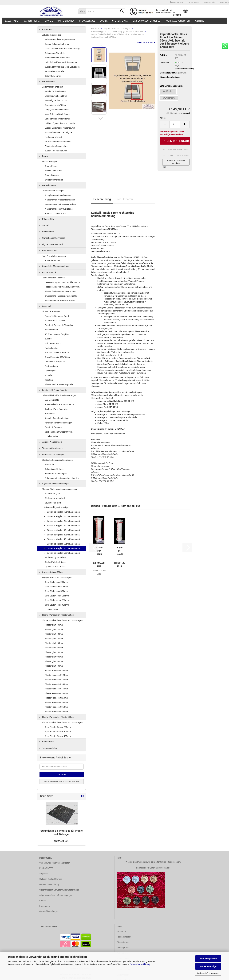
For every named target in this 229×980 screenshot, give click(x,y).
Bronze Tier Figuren (52, 171)
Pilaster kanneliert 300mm (55, 702)
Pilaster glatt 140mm (53, 639)
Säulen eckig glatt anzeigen (57, 507)
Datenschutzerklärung (140, 964)
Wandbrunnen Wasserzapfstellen (58, 200)
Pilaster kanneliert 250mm (55, 698)
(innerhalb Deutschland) (184, 69)
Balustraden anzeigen (52, 35)
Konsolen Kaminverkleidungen (57, 423)
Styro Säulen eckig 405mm (55, 605)
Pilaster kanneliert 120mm (55, 675)
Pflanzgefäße (87, 21)
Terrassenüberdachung (51, 448)
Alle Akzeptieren (208, 959)
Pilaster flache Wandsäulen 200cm (59, 291)
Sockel (104, 21)
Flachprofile (49, 413)
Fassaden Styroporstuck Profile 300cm (61, 282)
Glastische (48, 464)
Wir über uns (176, 2)
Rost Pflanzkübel (48, 251)
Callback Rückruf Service (51, 879)
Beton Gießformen (52, 76)
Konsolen (47, 375)
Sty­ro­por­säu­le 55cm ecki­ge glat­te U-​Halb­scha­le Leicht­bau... (99, 551)
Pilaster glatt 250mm (53, 652)
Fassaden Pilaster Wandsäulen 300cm (61, 287)
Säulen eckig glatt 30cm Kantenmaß (62, 525)
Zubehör (47, 339)
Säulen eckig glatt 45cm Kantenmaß (62, 539)
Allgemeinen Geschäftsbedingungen (56, 895)
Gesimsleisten (50, 366)
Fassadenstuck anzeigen (53, 278)
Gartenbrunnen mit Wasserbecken (59, 204)
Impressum (45, 906)
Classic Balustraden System (56, 44)
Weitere (199, 21)
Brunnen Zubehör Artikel (54, 213)
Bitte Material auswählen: (172, 86)
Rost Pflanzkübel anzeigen (54, 256)
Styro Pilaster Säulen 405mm (56, 736)
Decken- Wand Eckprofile (55, 409)
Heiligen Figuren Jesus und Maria (58, 123)
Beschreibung (102, 199)
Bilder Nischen (50, 330)
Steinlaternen (120, 21)
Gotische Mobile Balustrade (56, 58)
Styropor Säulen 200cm (51, 572)
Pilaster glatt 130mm (53, 634)
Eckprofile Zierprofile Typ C (55, 316)
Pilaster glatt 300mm (53, 657)
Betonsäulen (47, 742)
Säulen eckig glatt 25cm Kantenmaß (62, 521)
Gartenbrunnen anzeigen (53, 191)
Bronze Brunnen (50, 175)
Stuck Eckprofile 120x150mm (56, 357)
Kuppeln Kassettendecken (55, 418)
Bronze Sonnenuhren (53, 180)
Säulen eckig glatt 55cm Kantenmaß (62, 548)
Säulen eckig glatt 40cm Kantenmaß (62, 535)
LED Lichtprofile (50, 400)
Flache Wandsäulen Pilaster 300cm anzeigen (62, 620)
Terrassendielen (48, 748)
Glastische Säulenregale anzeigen (57, 460)
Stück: (163, 118)
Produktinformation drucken (176, 162)
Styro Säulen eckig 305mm (55, 600)
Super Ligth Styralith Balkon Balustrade (61, 67)
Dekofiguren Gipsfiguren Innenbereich (60, 478)
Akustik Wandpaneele (51, 442)
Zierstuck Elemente (52, 427)
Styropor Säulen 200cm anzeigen (57, 578)
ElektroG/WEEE (46, 868)
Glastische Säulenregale (52, 455)
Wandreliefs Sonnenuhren (55, 146)
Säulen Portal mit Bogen (54, 562)
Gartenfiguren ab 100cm (54, 105)
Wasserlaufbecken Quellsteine (57, 209)
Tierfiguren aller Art (52, 137)
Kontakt (43, 901)
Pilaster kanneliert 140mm (55, 684)
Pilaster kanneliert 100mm (55, 671)
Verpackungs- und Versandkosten (55, 863)
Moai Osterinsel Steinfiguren (56, 114)
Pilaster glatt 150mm (53, 643)
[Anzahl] (175, 124)
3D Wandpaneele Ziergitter (55, 334)
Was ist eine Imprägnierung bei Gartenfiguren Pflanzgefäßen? (153, 862)
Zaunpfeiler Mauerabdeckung (54, 266)
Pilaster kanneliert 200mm (55, 693)
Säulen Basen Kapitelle (54, 321)
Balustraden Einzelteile (53, 53)
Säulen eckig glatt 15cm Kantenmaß (62, 512)
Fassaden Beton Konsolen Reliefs (59, 301)
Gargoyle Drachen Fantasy (55, 110)
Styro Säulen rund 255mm (55, 582)
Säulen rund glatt (51, 494)
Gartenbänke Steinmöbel (146, 21)
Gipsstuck (45, 306)
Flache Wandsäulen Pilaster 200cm (57, 717)
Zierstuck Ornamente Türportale (58, 325)
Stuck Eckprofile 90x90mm (55, 352)
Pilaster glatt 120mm (53, 629)
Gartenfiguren (32, 21)
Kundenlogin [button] (209, 2)
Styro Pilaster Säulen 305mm (56, 732)
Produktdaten (124, 199)
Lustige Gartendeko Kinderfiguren (58, 128)
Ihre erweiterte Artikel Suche (62, 782)
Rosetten (47, 380)
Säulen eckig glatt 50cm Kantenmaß (62, 544)
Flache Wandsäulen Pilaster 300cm (57, 615)
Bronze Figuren (50, 166)
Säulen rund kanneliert (53, 498)
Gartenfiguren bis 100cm (54, 100)
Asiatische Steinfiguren (54, 91)
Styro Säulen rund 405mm (55, 591)
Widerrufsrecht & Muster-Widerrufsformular (59, 890)
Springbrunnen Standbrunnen (56, 195)
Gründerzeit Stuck (51, 343)
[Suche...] (82, 11)
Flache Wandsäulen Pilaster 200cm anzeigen (62, 722)
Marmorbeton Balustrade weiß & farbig (61, 48)
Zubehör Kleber (50, 436)
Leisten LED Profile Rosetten (54, 390)
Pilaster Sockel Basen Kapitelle (57, 384)
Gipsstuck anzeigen (51, 311)
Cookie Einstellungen (49, 911)
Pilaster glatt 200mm (53, 648)
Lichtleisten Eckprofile (53, 362)
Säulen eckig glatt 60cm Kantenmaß (62, 553)
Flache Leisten (50, 348)
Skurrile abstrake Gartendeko (56, 142)
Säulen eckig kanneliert (54, 557)
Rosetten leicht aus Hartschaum (58, 404)
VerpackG (44, 874)
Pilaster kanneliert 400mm (55, 712)
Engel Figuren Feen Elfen (54, 96)
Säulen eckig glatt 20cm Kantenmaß (62, 516)
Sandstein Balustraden (53, 71)
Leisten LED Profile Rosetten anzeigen (59, 395)
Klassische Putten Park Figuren (57, 132)
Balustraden (12, 21)
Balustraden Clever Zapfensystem (59, 39)
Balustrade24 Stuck (146, 42)
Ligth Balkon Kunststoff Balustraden (60, 62)
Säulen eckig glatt (51, 503)
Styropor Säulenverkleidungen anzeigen (60, 489)
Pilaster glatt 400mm (53, 666)
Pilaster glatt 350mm (53, 661)
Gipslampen (49, 371)
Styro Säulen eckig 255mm (55, 596)
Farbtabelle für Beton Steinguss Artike (153, 868)
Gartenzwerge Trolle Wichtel (56, 119)
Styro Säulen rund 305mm (55, 587)
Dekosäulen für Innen (53, 469)
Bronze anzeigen (49, 162)
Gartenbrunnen (66, 21)
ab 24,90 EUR (62, 841)
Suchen (62, 774)
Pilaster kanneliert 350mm (55, 707)
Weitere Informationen (208, 973)
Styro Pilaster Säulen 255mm (56, 727)
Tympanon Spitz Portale (54, 567)
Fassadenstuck (48, 272)
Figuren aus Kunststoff (178, 21)
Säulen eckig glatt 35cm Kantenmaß (62, 530)
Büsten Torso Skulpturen (54, 151)
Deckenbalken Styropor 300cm (57, 432)
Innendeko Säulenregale (54, 474)
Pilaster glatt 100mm (53, 625)
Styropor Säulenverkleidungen (54, 484)
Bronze (49, 21)
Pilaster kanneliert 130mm (55, 680)
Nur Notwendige (208, 966)
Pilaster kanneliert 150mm (55, 689)
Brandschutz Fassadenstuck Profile (59, 296)
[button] (193, 2)
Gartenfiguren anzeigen (52, 87)
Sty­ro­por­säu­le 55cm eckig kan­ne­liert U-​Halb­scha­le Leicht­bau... (120, 551)
